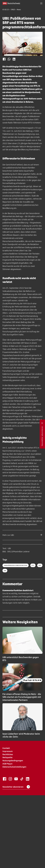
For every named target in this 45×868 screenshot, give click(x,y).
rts (33, 565)
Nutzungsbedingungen (13, 761)
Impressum (8, 751)
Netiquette (7, 757)
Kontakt (6, 748)
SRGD (13, 10)
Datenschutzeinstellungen (14, 767)
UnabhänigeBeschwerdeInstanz (16, 565)
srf (40, 565)
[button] (41, 3)
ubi (5, 571)
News (19, 10)
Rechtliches (8, 754)
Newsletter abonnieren (16, 787)
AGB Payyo (7, 764)
